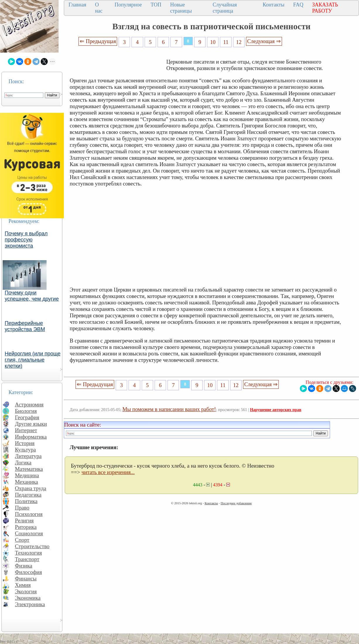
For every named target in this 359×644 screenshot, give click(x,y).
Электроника (30, 604)
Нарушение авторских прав (276, 410)
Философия (28, 572)
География (27, 417)
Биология (26, 411)
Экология (26, 591)
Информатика (31, 437)
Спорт (22, 540)
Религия (24, 521)
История (25, 443)
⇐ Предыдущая (98, 41)
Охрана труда (31, 488)
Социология (29, 533)
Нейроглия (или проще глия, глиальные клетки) (33, 360)
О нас (99, 8)
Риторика (26, 527)
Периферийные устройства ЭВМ (25, 326)
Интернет (26, 430)
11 (226, 42)
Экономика (28, 598)
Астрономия (29, 404)
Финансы (26, 579)
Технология (28, 553)
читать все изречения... (108, 472)
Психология (29, 514)
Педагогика (28, 495)
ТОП (156, 5)
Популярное (128, 5)
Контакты (273, 5)
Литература (28, 456)
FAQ (298, 5)
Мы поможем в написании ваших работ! (169, 409)
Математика (29, 469)
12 (239, 42)
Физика (24, 566)
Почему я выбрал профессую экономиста (26, 240)
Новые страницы (181, 8)
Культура (25, 450)
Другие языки (31, 424)
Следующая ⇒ (264, 41)
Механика (27, 482)
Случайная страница (225, 8)
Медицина (27, 475)
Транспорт (27, 559)
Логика (23, 462)
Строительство (32, 546)
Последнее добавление (236, 503)
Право (22, 508)
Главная (77, 5)
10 (213, 42)
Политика (26, 501)
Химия (23, 585)
